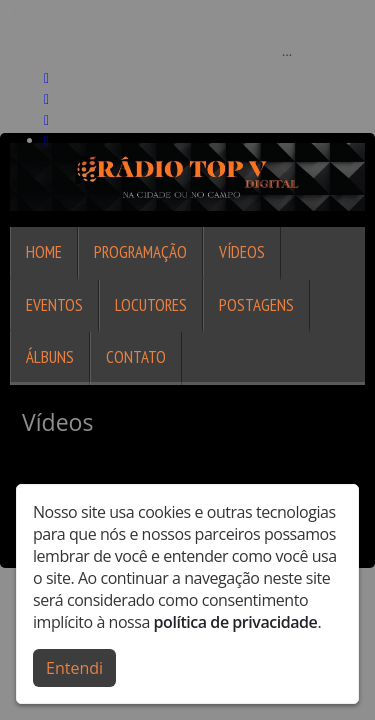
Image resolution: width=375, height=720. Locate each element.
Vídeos (242, 252)
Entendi (74, 668)
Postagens (256, 305)
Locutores (151, 305)
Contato (136, 357)
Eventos (54, 305)
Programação (140, 252)
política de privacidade (236, 622)
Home (44, 252)
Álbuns (50, 357)
